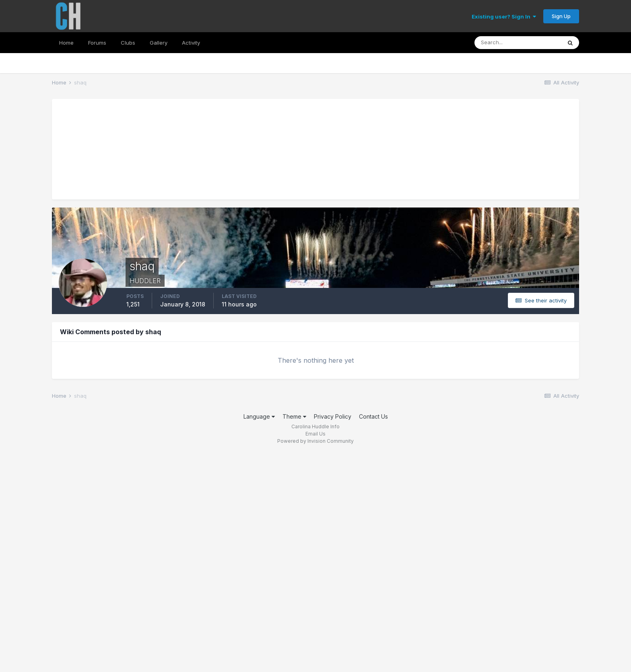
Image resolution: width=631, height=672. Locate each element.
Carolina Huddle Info (315, 426)
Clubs (128, 43)
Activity (191, 43)
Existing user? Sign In (504, 16)
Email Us (315, 434)
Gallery (159, 43)
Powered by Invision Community (315, 441)
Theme (294, 416)
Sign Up (561, 16)
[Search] (518, 43)
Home (66, 43)
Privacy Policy (333, 416)
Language (259, 416)
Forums (97, 43)
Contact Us (373, 416)
